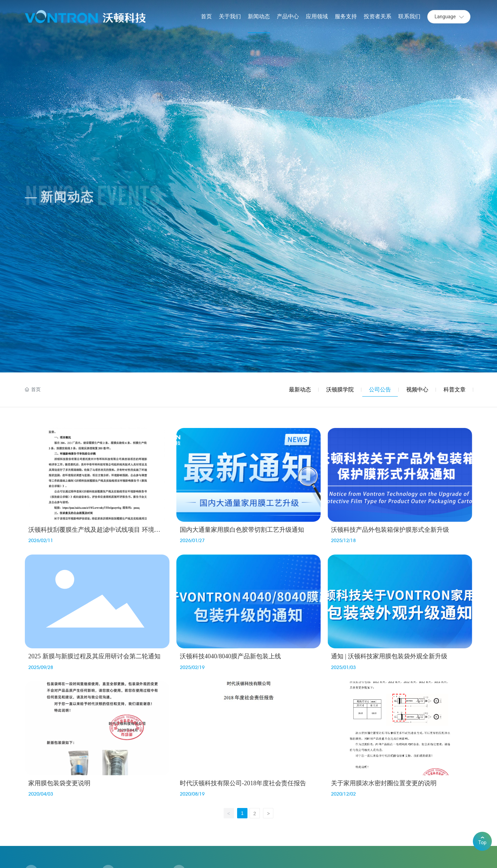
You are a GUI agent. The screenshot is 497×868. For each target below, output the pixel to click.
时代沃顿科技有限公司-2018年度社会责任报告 (243, 783)
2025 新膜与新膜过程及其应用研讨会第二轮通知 (94, 656)
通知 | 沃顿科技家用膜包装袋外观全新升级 (389, 656)
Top (483, 841)
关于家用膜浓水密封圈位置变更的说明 (384, 783)
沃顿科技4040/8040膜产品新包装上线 (230, 656)
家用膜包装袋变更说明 (59, 783)
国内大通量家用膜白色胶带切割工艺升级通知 (242, 530)
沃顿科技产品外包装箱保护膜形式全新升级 (390, 530)
